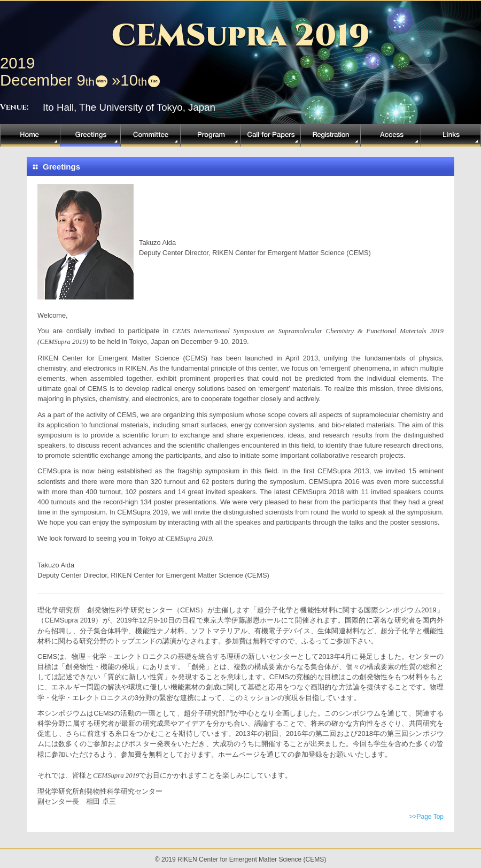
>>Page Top (426, 817)
